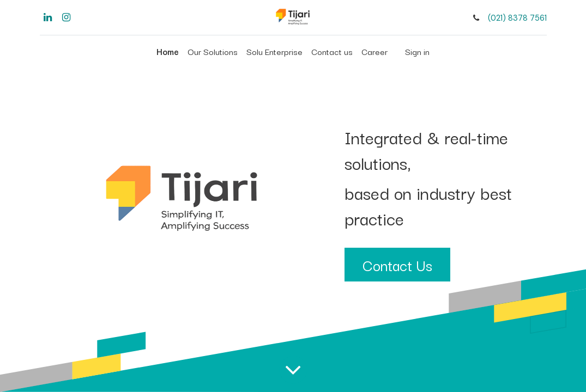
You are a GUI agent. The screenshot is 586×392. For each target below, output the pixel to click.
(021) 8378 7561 (517, 18)
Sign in (417, 51)
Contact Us (397, 265)
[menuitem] (168, 51)
